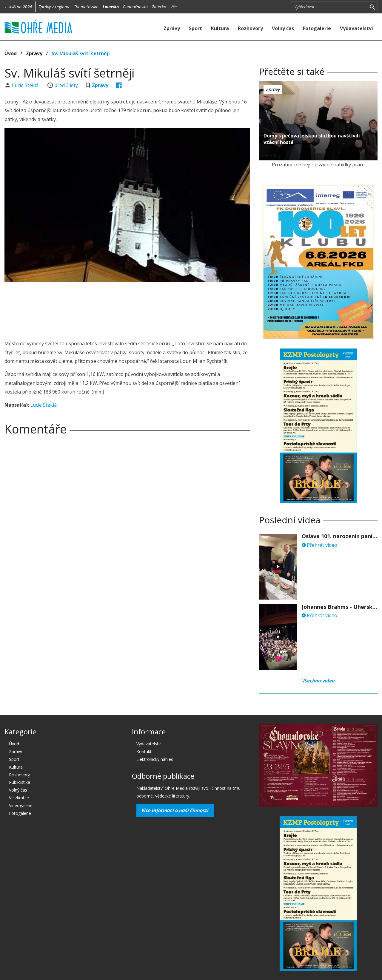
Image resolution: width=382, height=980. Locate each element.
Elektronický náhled (155, 759)
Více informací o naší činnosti (175, 810)
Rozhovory (250, 28)
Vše (174, 7)
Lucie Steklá (26, 85)
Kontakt (144, 751)
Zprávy (172, 28)
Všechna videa (318, 681)
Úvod (11, 53)
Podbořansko (135, 7)
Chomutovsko (86, 7)
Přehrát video (319, 545)
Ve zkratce (19, 798)
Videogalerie (21, 805)
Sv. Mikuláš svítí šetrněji (81, 53)
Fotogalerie (317, 28)
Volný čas (283, 28)
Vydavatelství (356, 28)
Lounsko (111, 7)
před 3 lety (66, 85)
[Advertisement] (127, 303)
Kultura (220, 28)
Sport (195, 28)
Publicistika (20, 782)
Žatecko (159, 7)
